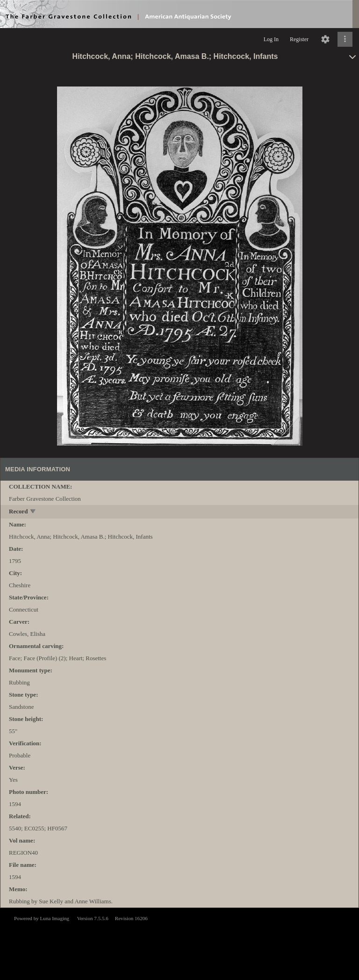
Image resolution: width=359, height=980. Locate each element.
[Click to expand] (345, 39)
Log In (271, 39)
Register (299, 39)
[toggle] (33, 512)
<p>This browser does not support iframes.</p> (179, 943)
